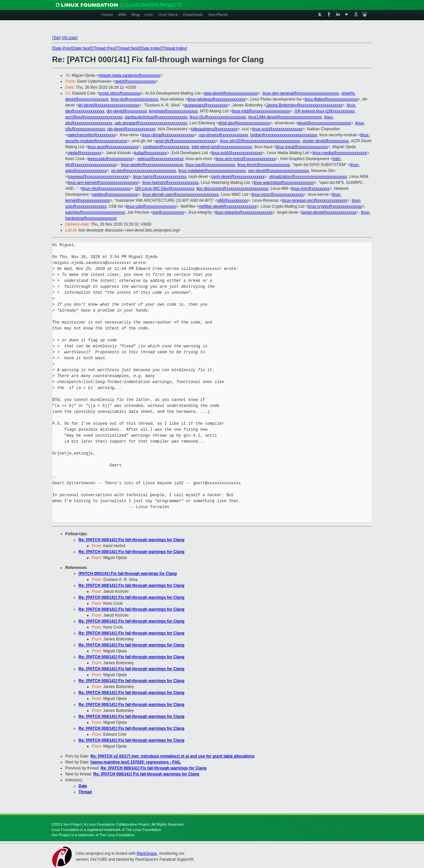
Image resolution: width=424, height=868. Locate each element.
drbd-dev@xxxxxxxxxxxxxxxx (244, 123)
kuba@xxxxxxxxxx (151, 153)
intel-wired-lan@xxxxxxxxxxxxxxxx (222, 147)
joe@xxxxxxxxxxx (168, 212)
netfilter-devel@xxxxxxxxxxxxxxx (228, 206)
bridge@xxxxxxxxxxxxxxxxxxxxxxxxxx (284, 135)
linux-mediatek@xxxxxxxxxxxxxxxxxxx (212, 171)
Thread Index (174, 48)
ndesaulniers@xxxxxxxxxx (214, 129)
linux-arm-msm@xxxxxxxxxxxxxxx (246, 159)
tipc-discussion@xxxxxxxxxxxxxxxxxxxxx (232, 189)
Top (56, 38)
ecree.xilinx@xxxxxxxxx (120, 93)
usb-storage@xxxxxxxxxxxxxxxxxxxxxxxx (151, 123)
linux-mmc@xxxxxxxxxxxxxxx (278, 195)
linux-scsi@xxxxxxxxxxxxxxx (277, 129)
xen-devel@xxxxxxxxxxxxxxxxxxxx (279, 171)
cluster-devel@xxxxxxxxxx (326, 141)
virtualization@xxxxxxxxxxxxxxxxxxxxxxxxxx (308, 177)
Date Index (151, 48)
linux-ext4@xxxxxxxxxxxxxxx (237, 153)
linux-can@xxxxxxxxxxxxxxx (210, 165)
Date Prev (62, 48)
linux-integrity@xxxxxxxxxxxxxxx (244, 212)
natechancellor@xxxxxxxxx (91, 135)
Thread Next (128, 48)
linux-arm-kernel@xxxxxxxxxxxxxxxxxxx (103, 183)
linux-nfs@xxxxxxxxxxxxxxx (106, 189)
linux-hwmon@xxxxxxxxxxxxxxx (171, 183)
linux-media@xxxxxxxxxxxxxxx (340, 153)
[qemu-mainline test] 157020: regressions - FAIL (136, 762)
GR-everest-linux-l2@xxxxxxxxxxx (325, 111)
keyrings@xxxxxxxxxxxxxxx (173, 111)
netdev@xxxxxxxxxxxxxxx (115, 195)
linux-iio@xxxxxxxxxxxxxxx (135, 99)
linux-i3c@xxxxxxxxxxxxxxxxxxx (218, 117)
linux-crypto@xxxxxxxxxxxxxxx (335, 206)
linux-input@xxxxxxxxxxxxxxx (302, 147)
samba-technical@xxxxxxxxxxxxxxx (156, 117)
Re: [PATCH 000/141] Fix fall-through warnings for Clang (132, 540)
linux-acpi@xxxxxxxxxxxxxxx (113, 147)
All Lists (70, 38)
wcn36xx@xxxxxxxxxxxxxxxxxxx (94, 117)
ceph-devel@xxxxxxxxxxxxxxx (238, 177)
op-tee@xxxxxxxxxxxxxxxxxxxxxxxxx (144, 171)
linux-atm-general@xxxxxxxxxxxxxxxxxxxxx (301, 93)
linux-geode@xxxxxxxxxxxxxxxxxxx (152, 165)
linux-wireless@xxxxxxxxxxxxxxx (216, 99)
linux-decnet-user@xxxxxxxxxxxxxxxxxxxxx (181, 195)
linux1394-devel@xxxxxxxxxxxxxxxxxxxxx (285, 117)
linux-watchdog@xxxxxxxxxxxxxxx (284, 183)
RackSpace (147, 853)
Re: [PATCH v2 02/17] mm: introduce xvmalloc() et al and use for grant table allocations (173, 756)
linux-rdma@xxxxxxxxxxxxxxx (168, 135)
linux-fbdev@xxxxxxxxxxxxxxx (331, 99)
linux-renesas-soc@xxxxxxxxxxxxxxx (315, 200)
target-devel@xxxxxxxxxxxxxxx (329, 212)
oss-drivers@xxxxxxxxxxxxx (223, 135)
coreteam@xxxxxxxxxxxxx (166, 147)
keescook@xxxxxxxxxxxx (110, 159)
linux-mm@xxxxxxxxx (311, 189)
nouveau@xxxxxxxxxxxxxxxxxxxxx (98, 177)
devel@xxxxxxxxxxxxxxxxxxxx (324, 123)
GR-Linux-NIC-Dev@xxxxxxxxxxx (165, 189)
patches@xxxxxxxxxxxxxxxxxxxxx (95, 212)
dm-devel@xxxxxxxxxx (127, 111)
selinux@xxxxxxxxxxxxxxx (161, 159)
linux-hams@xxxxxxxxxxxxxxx (160, 177)
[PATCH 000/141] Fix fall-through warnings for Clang (128, 574)
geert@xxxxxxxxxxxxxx (135, 81)
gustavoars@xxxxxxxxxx (206, 105)
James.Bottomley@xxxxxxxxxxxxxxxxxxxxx (304, 105)
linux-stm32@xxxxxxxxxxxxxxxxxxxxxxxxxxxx (260, 141)
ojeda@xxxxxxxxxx (84, 153)
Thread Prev (104, 48)
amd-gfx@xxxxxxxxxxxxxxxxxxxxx (185, 141)
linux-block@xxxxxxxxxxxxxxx (264, 165)
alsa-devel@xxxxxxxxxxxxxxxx (231, 93)
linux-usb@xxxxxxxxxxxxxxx (151, 206)
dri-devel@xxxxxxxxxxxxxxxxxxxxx (109, 105)
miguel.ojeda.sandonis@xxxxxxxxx (130, 75)
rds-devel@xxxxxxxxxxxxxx (132, 129)
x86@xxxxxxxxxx (233, 200)
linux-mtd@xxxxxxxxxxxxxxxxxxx (261, 111)
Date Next (82, 48)
